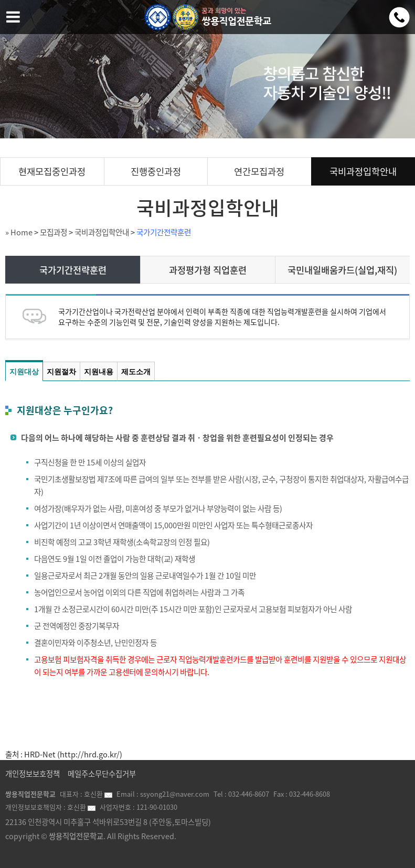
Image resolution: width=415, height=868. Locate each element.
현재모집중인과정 (52, 171)
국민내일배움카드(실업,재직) (342, 270)
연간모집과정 (259, 171)
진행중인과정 (156, 171)
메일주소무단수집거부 (102, 774)
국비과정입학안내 (363, 171)
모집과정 (54, 232)
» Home (19, 232)
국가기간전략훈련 (164, 232)
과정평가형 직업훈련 (208, 270)
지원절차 (61, 372)
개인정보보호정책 (33, 774)
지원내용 (99, 372)
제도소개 (136, 372)
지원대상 (24, 372)
